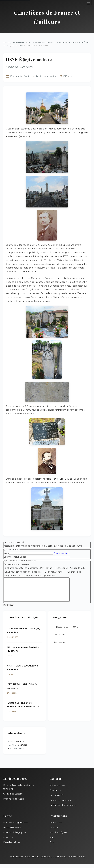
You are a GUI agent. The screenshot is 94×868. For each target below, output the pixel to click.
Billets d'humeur (12, 832)
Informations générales (16, 827)
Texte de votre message (16, 564)
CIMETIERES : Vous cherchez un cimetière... (33, 43)
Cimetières (55, 794)
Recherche (59, 647)
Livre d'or (8, 842)
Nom (6, 553)
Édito (52, 847)
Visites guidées (57, 790)
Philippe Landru (48, 76)
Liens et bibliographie (15, 837)
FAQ (52, 842)
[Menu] (89, 3)
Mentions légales (59, 837)
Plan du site (59, 639)
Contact (54, 832)
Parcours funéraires (60, 804)
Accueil (7, 43)
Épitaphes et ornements (63, 809)
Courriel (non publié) (15, 557)
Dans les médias (12, 847)
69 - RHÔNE (18, 46)
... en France (61, 43)
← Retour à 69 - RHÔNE (66, 631)
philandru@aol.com (14, 803)
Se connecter (61, 553)
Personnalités (57, 799)
